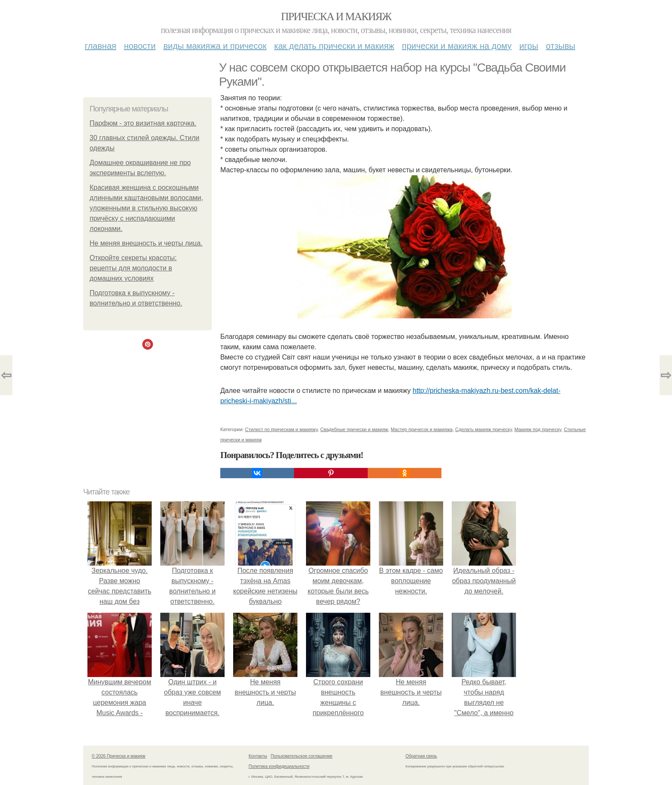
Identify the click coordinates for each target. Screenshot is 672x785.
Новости (140, 46)
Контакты (258, 756)
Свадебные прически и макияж (354, 429)
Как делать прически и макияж (334, 46)
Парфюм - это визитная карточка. (143, 123)
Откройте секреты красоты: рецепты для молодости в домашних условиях (133, 268)
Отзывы (561, 46)
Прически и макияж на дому (457, 46)
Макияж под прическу (538, 429)
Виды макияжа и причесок (215, 46)
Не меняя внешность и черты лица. (146, 243)
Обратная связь (421, 756)
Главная (100, 46)
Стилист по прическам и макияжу (281, 429)
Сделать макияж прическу (483, 429)
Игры (529, 46)
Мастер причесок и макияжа (422, 429)
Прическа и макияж (336, 16)
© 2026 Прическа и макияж (118, 756)
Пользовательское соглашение (302, 756)
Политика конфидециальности (279, 766)
